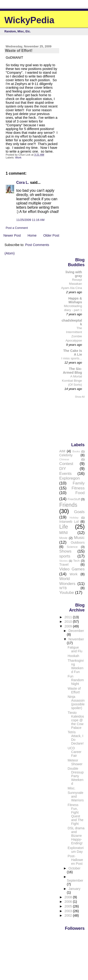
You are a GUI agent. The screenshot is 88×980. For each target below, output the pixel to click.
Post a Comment (17, 228)
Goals (79, 512)
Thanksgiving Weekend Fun (76, 666)
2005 (69, 906)
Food (80, 493)
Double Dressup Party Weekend (76, 776)
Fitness (78, 488)
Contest (66, 464)
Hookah (73, 656)
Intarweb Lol (69, 522)
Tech (76, 561)
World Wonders (67, 581)
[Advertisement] (73, 420)
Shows (65, 551)
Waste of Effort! (74, 690)
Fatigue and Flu (75, 649)
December (76, 631)
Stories (63, 561)
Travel (64, 565)
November (76, 639)
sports (65, 556)
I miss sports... (72, 358)
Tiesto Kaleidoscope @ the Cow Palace (76, 720)
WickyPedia (29, 20)
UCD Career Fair (75, 752)
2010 (69, 622)
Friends (68, 505)
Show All (80, 397)
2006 (69, 902)
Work (18, 158)
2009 (69, 626)
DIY (63, 469)
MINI (63, 533)
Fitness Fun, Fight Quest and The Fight (75, 814)
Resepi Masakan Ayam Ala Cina (71, 284)
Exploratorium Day (76, 850)
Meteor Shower (75, 762)
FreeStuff (74, 499)
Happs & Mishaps (75, 300)
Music (79, 538)
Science (72, 547)
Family (79, 483)
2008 (69, 897)
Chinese (64, 459)
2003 (69, 911)
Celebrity (66, 455)
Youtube (67, 592)
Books (76, 451)
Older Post (51, 235)
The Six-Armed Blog (72, 371)
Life (63, 527)
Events (65, 473)
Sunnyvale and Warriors (76, 796)
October (75, 868)
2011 (69, 617)
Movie (63, 538)
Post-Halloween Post (75, 860)
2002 (69, 915)
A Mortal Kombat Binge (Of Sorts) (72, 380)
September (75, 880)
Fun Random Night (76, 680)
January (75, 889)
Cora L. (23, 183)
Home (32, 235)
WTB (63, 588)
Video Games (72, 569)
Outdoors (78, 542)
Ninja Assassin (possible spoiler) (76, 702)
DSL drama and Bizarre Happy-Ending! (76, 836)
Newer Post (12, 235)
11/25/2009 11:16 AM (30, 220)
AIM (62, 451)
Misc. (71, 788)
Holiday (74, 518)
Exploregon (69, 478)
